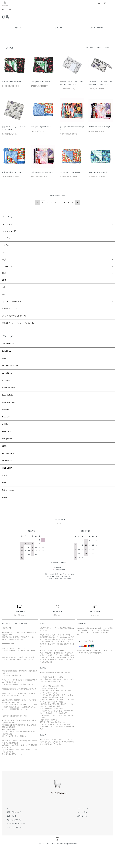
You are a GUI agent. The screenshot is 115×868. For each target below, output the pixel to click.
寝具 (11, 10)
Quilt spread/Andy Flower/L (12, 82)
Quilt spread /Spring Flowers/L (70, 172)
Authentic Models (10, 349)
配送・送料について (12, 833)
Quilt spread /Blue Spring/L (98, 172)
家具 (4, 260)
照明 (4, 296)
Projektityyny (8, 445)
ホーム (4, 10)
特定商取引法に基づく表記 (14, 844)
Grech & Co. (8, 389)
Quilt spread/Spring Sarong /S (13, 172)
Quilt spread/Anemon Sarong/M (100, 127)
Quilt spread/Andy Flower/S (41, 82)
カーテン (6, 237)
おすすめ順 (89, 47)
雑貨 (4, 281)
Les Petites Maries (11, 397)
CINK (5, 365)
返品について (9, 837)
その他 (5, 494)
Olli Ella (6, 437)
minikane (6, 421)
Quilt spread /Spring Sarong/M (42, 127)
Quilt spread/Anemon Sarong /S (42, 172)
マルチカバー (8, 245)
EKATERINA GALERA (12, 373)
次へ (77, 202)
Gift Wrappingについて (12, 311)
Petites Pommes (10, 510)
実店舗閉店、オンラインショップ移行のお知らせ (24, 327)
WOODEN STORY (11, 470)
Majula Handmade (10, 413)
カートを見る (80, 833)
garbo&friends (9, 381)
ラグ (4, 253)
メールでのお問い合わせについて (17, 319)
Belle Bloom (8, 357)
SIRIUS (6, 461)
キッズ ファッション (12, 304)
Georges (6, 518)
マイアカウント (81, 829)
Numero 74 (7, 429)
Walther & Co (8, 478)
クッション (7, 223)
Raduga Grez (8, 453)
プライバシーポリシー (12, 848)
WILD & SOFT (9, 486)
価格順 (99, 47)
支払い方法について (12, 841)
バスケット (7, 267)
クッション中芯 (9, 230)
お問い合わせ (80, 837)
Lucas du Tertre (9, 405)
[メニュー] (112, 3)
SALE (5, 502)
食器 (4, 288)
